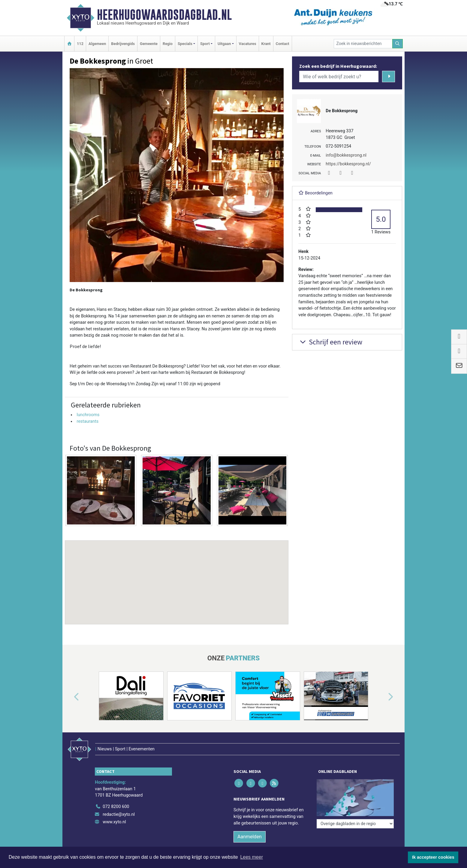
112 (80, 44)
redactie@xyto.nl (119, 814)
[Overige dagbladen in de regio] (355, 824)
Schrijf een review (330, 342)
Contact (283, 44)
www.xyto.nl (114, 822)
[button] (177, 577)
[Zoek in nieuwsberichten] (363, 44)
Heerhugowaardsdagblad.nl (164, 15)
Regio (168, 44)
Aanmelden (250, 837)
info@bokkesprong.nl (346, 155)
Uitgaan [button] (224, 44)
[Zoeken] (398, 44)
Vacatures (248, 44)
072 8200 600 (116, 807)
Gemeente (149, 44)
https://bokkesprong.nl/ (348, 164)
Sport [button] (205, 44)
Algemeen (97, 44)
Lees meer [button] (252, 857)
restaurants (87, 421)
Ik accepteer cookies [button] (433, 857)
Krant (266, 44)
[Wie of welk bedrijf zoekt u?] (339, 77)
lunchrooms (88, 415)
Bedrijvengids (123, 44)
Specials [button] (185, 44)
